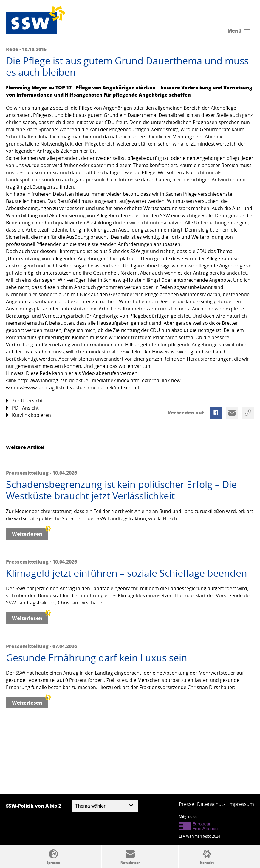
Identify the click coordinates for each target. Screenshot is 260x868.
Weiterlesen (30, 533)
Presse (187, 804)
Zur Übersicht (24, 401)
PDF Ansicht (22, 408)
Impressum (241, 804)
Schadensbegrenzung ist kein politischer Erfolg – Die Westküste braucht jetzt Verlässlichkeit (121, 490)
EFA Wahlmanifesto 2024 (200, 836)
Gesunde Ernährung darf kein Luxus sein (97, 658)
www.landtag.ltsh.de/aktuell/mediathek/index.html (82, 388)
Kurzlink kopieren (28, 415)
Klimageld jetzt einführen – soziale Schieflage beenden (127, 573)
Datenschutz (211, 804)
